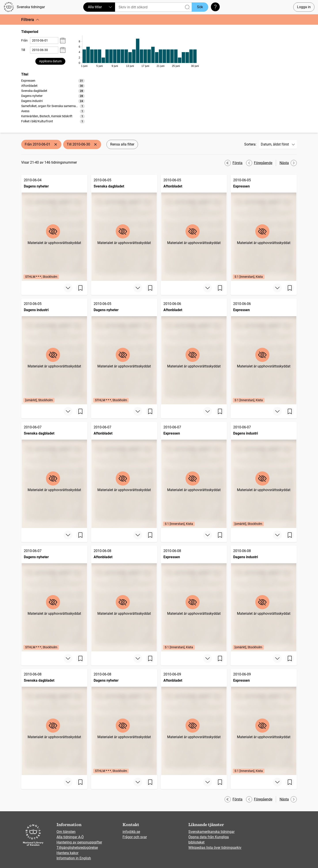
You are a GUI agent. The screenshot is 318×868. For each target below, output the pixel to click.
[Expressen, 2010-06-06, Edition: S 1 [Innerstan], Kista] (264, 352)
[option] (53, 81)
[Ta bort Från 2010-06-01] (56, 144)
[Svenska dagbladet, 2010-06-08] (54, 722)
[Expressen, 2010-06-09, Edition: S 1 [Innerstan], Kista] (264, 722)
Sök (200, 7)
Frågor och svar (135, 837)
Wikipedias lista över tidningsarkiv (215, 848)
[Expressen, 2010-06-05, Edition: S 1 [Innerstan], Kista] (264, 228)
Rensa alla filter (122, 144)
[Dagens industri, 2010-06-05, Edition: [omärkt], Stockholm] (54, 352)
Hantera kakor (67, 853)
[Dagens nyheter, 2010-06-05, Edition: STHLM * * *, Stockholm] (124, 352)
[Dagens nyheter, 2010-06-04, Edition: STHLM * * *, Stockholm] (54, 228)
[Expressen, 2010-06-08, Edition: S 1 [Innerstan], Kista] (194, 599)
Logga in (304, 7)
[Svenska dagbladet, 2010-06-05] (124, 228)
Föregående (259, 163)
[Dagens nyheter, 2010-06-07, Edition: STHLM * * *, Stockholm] (54, 599)
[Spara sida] (80, 288)
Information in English (74, 858)
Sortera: (250, 144)
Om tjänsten (66, 832)
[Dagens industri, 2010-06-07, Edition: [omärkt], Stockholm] (264, 475)
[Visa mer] (68, 288)
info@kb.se (131, 832)
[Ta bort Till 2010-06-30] (95, 144)
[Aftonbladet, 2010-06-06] (194, 352)
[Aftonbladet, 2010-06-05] (194, 228)
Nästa (288, 163)
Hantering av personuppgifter (79, 842)
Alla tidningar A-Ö (70, 837)
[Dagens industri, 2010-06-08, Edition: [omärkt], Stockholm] (264, 599)
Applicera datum (50, 61)
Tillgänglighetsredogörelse (77, 848)
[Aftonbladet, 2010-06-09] (194, 722)
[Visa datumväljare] (63, 41)
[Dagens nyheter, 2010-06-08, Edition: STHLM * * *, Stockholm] (124, 722)
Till (23, 50)
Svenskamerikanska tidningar (211, 832)
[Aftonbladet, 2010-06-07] (124, 475)
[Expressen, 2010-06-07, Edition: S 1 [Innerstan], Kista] (194, 475)
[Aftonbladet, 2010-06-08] (124, 599)
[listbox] (53, 101)
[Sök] (153, 7)
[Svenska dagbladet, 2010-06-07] (54, 475)
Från (24, 40)
